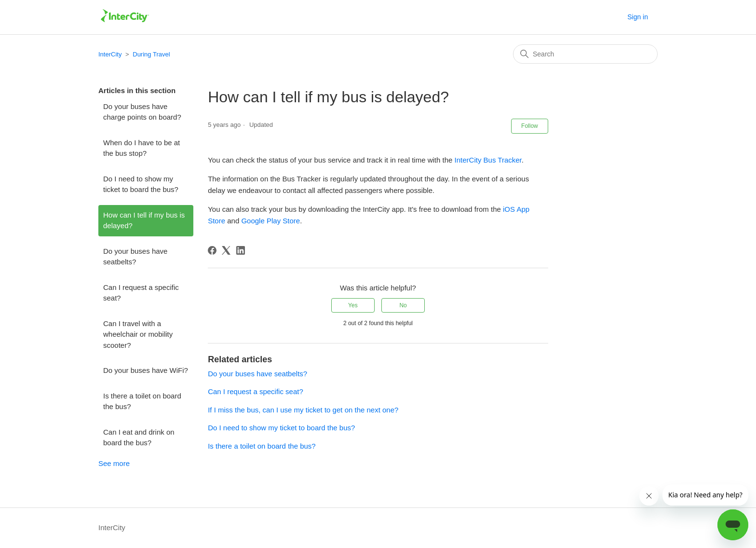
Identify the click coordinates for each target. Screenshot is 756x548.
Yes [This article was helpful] (353, 305)
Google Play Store (270, 221)
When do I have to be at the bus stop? (142, 148)
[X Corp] (226, 250)
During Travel (151, 54)
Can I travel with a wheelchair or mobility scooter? (138, 334)
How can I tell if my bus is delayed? (144, 220)
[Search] (585, 54)
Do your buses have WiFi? (146, 370)
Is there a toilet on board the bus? (142, 401)
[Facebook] (212, 250)
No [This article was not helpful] (403, 305)
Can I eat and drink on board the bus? (139, 438)
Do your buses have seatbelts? (135, 257)
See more (114, 463)
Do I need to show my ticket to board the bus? (141, 184)
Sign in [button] (638, 17)
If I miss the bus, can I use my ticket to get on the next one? (303, 410)
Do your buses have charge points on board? (142, 112)
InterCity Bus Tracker (488, 160)
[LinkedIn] (241, 250)
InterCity (110, 54)
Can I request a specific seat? (141, 293)
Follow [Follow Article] (530, 126)
